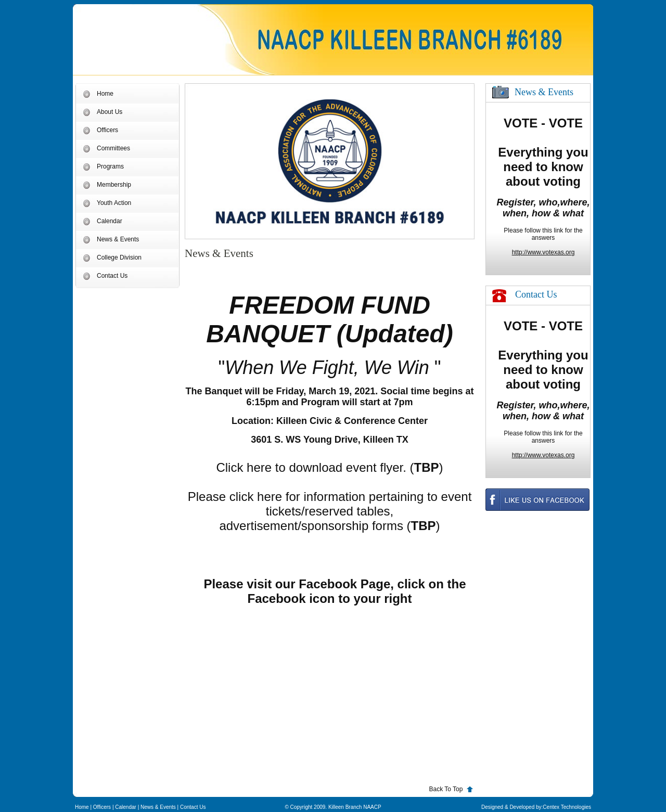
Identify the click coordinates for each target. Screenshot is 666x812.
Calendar (110, 221)
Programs (110, 166)
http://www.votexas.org (543, 252)
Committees (113, 148)
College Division (119, 257)
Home (105, 94)
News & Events (118, 239)
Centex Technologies (567, 807)
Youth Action (114, 203)
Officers (107, 130)
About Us (110, 112)
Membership (114, 185)
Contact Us (112, 276)
